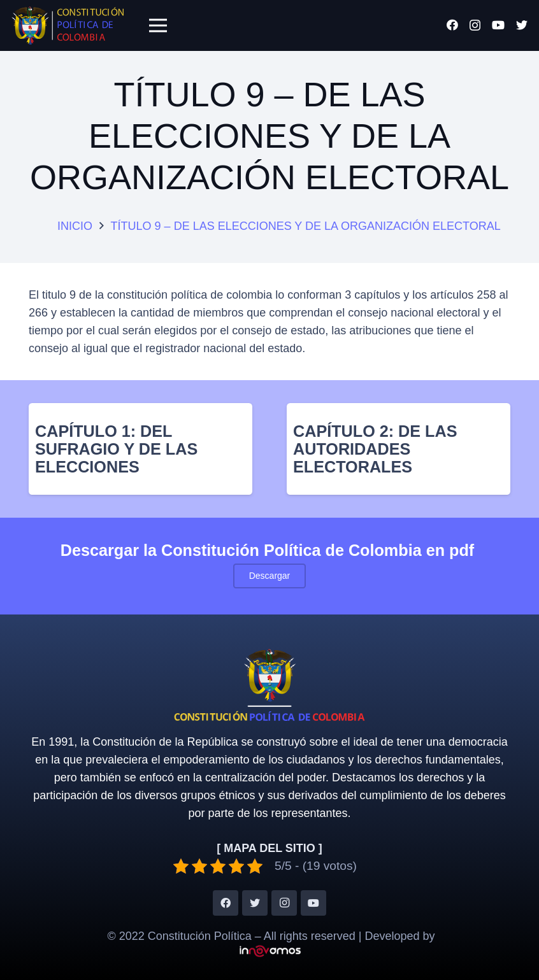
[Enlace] (68, 25)
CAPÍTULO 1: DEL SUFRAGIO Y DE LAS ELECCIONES (116, 449)
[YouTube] (498, 25)
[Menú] (158, 25)
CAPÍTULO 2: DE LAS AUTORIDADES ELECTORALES (375, 449)
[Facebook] (452, 25)
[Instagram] (475, 25)
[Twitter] (522, 25)
